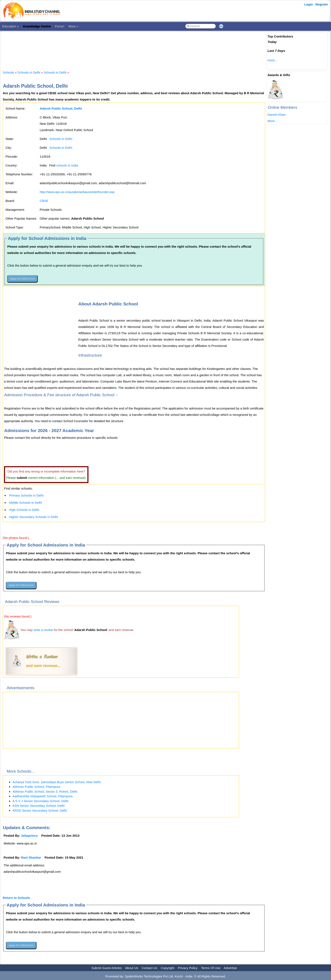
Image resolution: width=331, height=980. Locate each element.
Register (322, 4)
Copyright (168, 968)
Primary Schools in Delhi (26, 495)
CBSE (44, 201)
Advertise (230, 968)
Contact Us (149, 968)
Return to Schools (16, 898)
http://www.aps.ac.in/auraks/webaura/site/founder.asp (77, 192)
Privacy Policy (188, 968)
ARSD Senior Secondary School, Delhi (40, 810)
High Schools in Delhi (24, 510)
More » (73, 26)
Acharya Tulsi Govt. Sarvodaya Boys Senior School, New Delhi (57, 782)
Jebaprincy (29, 836)
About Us (132, 968)
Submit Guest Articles (106, 968)
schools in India (67, 165)
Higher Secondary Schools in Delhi (34, 517)
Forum (60, 26)
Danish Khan (277, 115)
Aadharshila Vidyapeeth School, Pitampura (43, 796)
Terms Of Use (211, 968)
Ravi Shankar (31, 857)
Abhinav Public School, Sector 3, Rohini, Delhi (45, 791)
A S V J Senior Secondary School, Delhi (40, 801)
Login (309, 4)
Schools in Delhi (29, 72)
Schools (8, 72)
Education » (10, 26)
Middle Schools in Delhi (26, 503)
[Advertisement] (134, 47)
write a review (43, 630)
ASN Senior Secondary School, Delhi (39, 806)
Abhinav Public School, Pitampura (36, 787)
